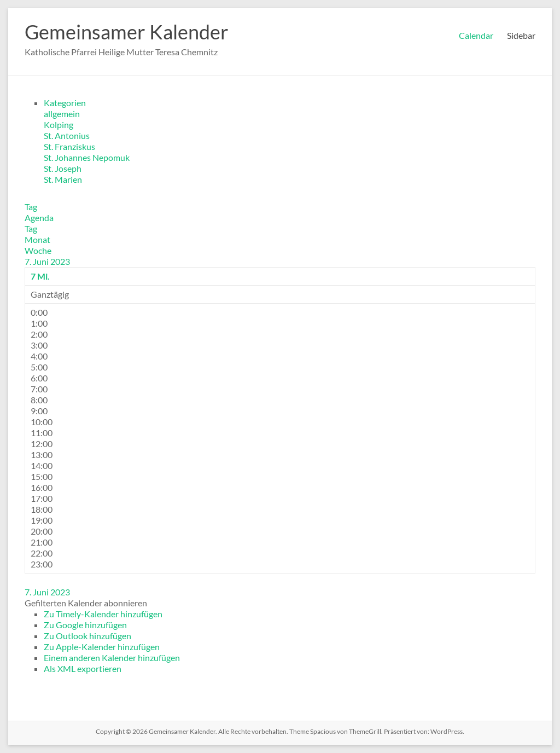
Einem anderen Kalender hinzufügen (112, 658)
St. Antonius (67, 135)
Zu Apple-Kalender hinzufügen (102, 647)
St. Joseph (63, 168)
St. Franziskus (69, 146)
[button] (86, 603)
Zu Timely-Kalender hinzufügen (103, 614)
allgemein (62, 114)
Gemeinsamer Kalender (127, 32)
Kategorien (65, 103)
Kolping (59, 124)
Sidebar (521, 35)
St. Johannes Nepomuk (87, 157)
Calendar (476, 35)
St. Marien (63, 179)
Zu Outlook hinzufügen (87, 636)
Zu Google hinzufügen (85, 625)
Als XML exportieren (83, 668)
